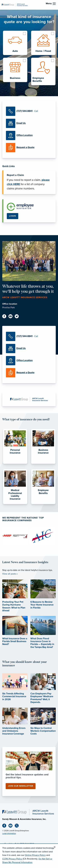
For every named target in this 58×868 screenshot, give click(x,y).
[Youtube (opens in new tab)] (12, 317)
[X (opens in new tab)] (18, 826)
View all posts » (10, 574)
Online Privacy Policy (35, 855)
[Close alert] (55, 847)
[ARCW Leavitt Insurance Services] (15, 5)
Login (12, 216)
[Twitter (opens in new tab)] (18, 317)
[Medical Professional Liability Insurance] (15, 504)
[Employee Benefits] (43, 504)
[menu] (54, 4)
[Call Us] (29, 111)
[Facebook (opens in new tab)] (5, 317)
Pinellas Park (8, 308)
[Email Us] (29, 123)
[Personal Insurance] (15, 464)
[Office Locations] (29, 135)
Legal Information (9, 833)
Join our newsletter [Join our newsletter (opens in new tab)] (21, 786)
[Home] (28, 812)
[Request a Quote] (29, 148)
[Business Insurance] (43, 464)
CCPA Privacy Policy (12, 859)
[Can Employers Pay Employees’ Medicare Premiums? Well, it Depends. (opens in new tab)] (43, 692)
